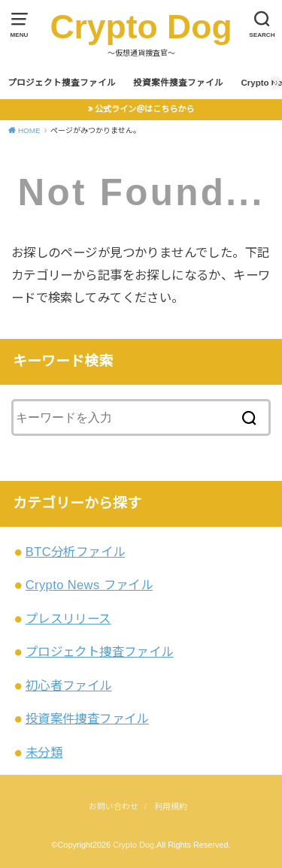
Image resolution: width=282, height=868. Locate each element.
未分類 (44, 752)
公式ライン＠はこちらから (144, 109)
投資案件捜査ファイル (178, 83)
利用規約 (171, 806)
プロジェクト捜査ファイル (62, 83)
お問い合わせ (114, 806)
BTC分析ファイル (76, 552)
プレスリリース (68, 618)
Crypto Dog (141, 27)
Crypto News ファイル (89, 585)
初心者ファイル (69, 685)
